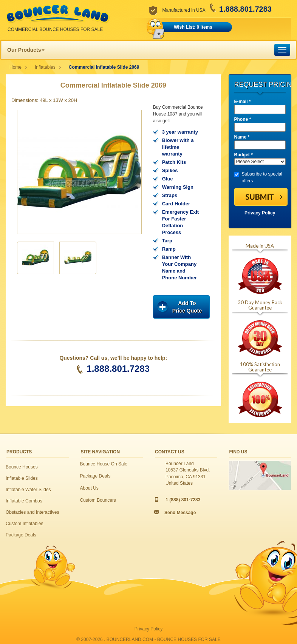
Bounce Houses (22, 467)
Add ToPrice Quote (187, 307)
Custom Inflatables (24, 524)
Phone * (243, 119)
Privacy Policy (260, 213)
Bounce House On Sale (104, 464)
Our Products (26, 50)
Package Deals (21, 535)
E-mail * (243, 102)
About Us (89, 488)
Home (15, 67)
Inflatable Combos (24, 501)
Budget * (244, 155)
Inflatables (45, 67)
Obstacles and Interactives (32, 512)
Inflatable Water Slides (28, 490)
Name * (242, 137)
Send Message (180, 513)
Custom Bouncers (98, 500)
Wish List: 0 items (193, 27)
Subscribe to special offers (258, 177)
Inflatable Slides (22, 478)
